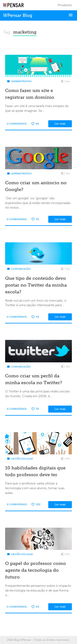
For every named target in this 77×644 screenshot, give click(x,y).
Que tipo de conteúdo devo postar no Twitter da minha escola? (36, 285)
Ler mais (60, 124)
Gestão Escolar (20, 459)
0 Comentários (17, 219)
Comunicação (19, 269)
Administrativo (19, 81)
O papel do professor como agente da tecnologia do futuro (36, 570)
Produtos (65, 5)
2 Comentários (17, 124)
